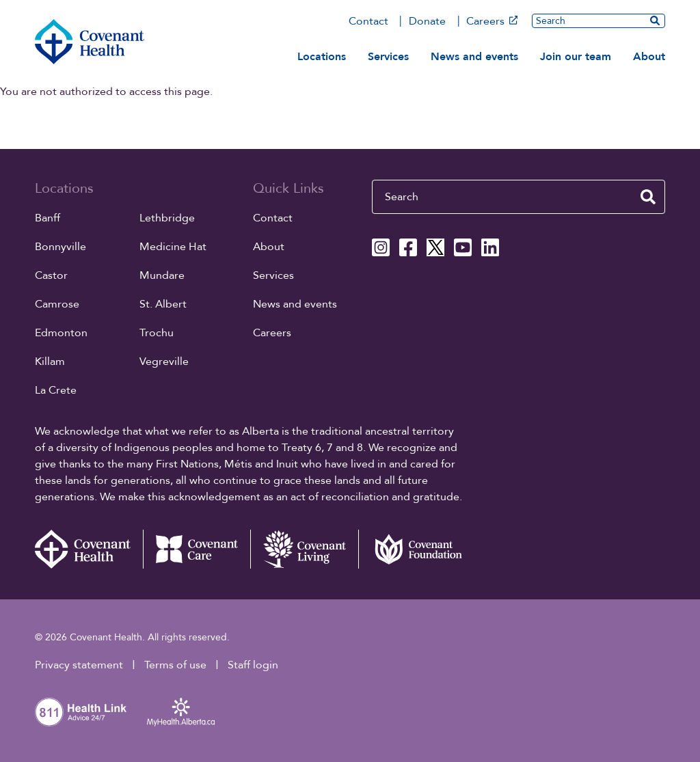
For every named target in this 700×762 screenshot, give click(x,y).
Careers (492, 21)
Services (388, 57)
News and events (474, 57)
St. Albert (163, 304)
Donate (427, 21)
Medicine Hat (173, 247)
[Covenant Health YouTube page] (463, 247)
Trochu (157, 333)
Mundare (162, 275)
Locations (322, 57)
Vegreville (164, 362)
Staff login (253, 665)
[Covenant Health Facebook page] (408, 247)
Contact (368, 21)
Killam (50, 362)
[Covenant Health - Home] (89, 549)
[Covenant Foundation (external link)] (412, 549)
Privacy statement (79, 665)
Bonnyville (60, 247)
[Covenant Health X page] (435, 247)
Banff (48, 218)
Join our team (576, 57)
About (649, 57)
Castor (51, 275)
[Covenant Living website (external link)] (304, 549)
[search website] (655, 21)
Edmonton (61, 333)
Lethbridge (167, 218)
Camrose (57, 304)
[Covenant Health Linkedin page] (490, 247)
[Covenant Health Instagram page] (381, 247)
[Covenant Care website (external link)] (197, 549)
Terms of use (175, 665)
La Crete (56, 390)
